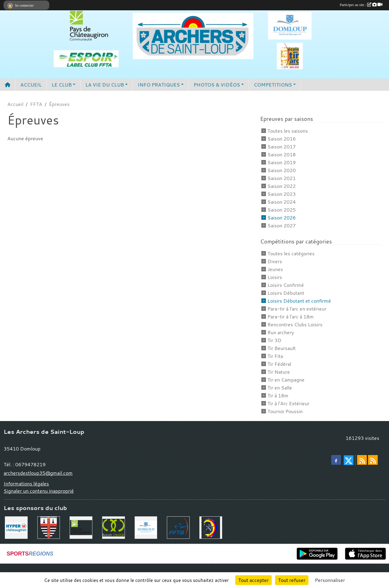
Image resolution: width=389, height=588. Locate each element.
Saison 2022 (282, 186)
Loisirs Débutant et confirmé (299, 301)
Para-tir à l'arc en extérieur (297, 309)
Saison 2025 (282, 210)
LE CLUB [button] (62, 85)
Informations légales (26, 484)
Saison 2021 (282, 178)
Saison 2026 (282, 218)
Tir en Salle (280, 388)
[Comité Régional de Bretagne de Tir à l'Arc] (49, 527)
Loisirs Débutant (286, 293)
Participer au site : (361, 5)
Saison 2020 (282, 170)
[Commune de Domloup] (146, 527)
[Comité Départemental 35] (211, 527)
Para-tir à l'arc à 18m (291, 317)
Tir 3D (274, 340)
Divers (275, 261)
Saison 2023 (282, 194)
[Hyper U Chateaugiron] (16, 527)
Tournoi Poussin (285, 411)
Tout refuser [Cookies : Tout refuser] (292, 580)
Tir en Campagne (286, 380)
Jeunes (275, 269)
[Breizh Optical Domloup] (114, 527)
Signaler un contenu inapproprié (39, 491)
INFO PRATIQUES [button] (159, 85)
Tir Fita (275, 356)
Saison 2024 (282, 202)
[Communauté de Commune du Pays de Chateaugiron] (81, 527)
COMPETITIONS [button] (273, 85)
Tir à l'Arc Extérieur (288, 403)
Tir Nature (279, 372)
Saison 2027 (282, 226)
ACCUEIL (31, 85)
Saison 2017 (282, 147)
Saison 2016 (282, 139)
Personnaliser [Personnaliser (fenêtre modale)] (330, 580)
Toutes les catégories (291, 253)
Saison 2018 (282, 155)
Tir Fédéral (279, 364)
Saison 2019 (282, 162)
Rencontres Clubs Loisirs (295, 325)
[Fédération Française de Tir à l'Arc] (178, 527)
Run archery (281, 332)
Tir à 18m (278, 396)
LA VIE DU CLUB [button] (105, 85)
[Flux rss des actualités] (362, 460)
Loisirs (275, 277)
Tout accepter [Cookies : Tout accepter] (253, 580)
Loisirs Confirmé (286, 285)
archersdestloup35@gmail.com (38, 473)
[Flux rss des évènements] (373, 460)
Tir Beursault (282, 348)
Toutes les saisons (288, 131)
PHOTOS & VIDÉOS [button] (217, 85)
